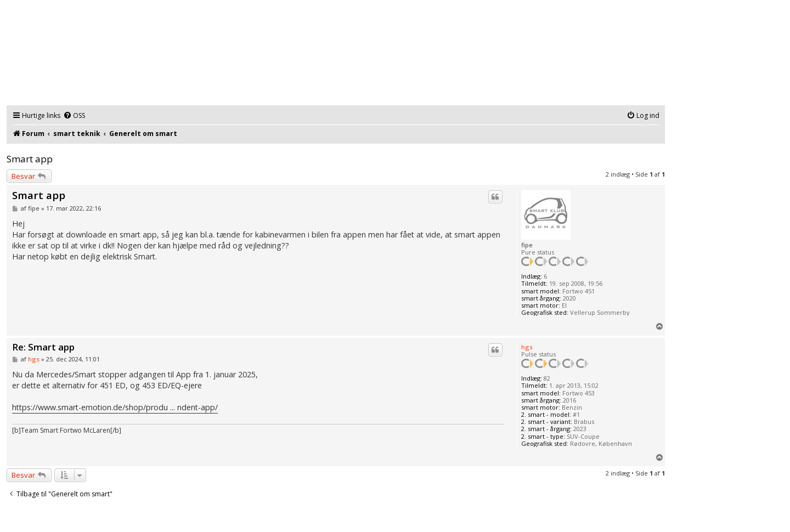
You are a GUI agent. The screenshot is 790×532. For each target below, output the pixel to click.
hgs (527, 347)
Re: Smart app (43, 347)
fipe (527, 245)
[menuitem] (74, 116)
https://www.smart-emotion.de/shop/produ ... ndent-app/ (115, 407)
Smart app (30, 159)
